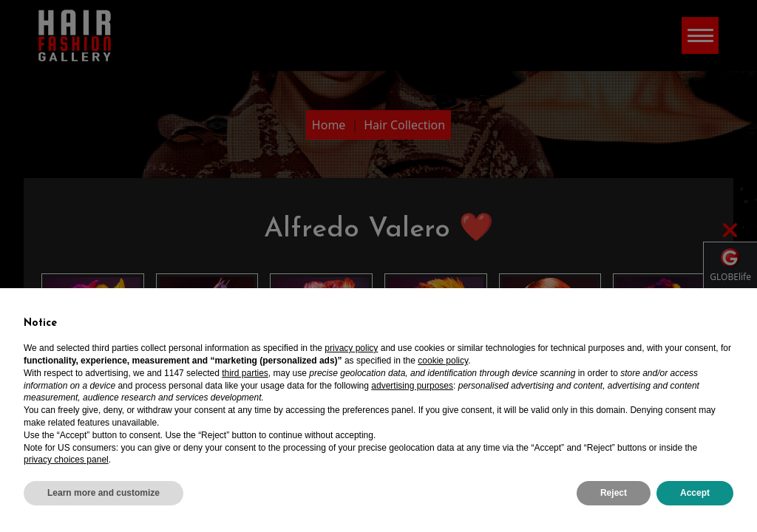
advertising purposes (412, 386)
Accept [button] (695, 493)
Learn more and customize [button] (103, 493)
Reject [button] (614, 493)
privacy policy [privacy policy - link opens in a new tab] (351, 348)
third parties (245, 373)
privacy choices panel (66, 460)
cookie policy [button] (443, 361)
